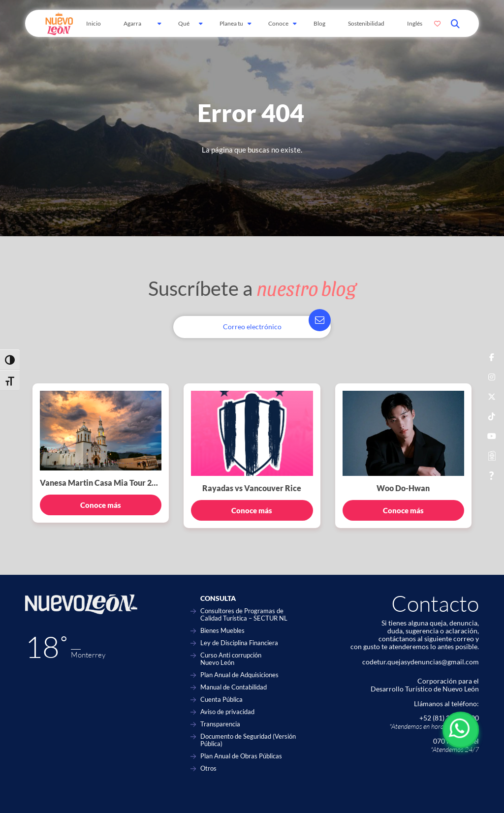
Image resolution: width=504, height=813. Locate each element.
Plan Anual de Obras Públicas (241, 756)
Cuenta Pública (221, 700)
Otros (208, 768)
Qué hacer (186, 28)
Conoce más (101, 505)
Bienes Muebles (222, 631)
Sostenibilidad (366, 23)
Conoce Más (278, 28)
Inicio (94, 23)
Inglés (415, 23)
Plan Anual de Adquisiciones (239, 675)
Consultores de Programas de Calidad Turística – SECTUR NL (244, 615)
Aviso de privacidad (227, 712)
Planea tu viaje (231, 28)
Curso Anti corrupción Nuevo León (231, 659)
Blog (319, 23)
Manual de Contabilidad (234, 687)
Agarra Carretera (136, 28)
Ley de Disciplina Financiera (239, 643)
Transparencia (220, 724)
